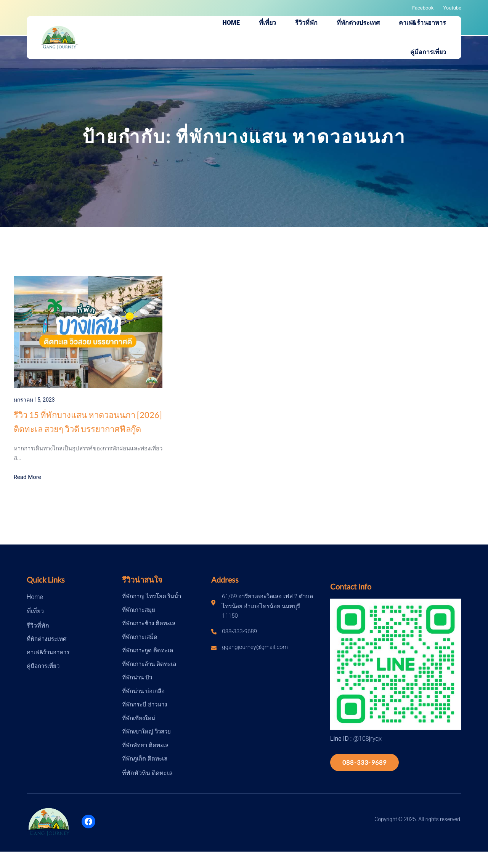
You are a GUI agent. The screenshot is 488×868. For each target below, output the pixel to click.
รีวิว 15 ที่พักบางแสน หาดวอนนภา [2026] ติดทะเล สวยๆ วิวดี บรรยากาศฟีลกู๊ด (88, 422)
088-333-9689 (364, 762)
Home (35, 597)
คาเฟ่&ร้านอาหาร (48, 652)
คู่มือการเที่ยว (43, 666)
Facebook (423, 8)
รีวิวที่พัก (38, 625)
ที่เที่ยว (35, 611)
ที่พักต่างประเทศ (47, 639)
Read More (27, 477)
